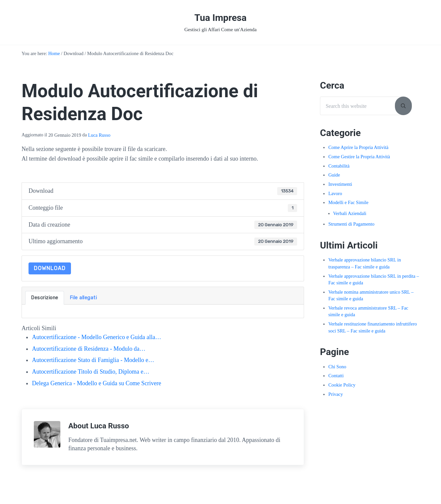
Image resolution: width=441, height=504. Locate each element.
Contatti (336, 376)
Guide (334, 175)
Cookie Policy (342, 385)
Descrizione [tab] (45, 298)
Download (50, 268)
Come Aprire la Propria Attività (358, 147)
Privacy (336, 394)
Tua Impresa (220, 18)
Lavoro (335, 193)
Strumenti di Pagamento (351, 224)
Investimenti (340, 184)
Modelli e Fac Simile (348, 202)
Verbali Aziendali (350, 213)
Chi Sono (337, 367)
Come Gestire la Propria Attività (359, 157)
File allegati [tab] (83, 298)
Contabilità (339, 166)
